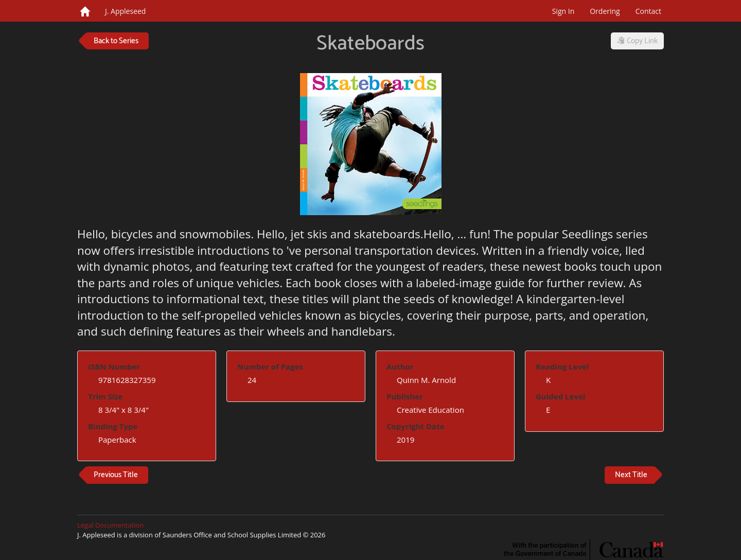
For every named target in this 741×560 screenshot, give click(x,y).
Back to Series (116, 41)
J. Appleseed (125, 11)
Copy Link (637, 41)
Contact (648, 11)
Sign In (563, 11)
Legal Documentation (110, 525)
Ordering (605, 11)
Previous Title (116, 475)
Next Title (631, 475)
